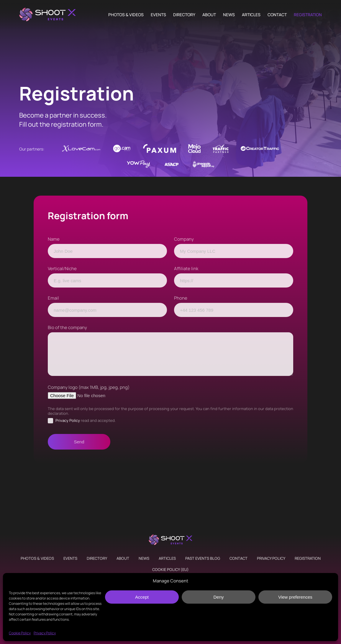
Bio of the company (67, 327)
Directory (184, 15)
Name (54, 239)
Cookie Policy (20, 633)
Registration (308, 15)
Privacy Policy (45, 633)
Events (158, 15)
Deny (218, 597)
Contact (277, 15)
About (209, 15)
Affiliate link (186, 269)
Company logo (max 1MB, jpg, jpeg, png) (89, 387)
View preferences (295, 597)
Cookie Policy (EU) (170, 569)
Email (53, 298)
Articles (251, 15)
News (229, 15)
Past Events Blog (203, 558)
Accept (142, 597)
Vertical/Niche (62, 269)
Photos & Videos (126, 15)
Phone (181, 298)
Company (184, 239)
